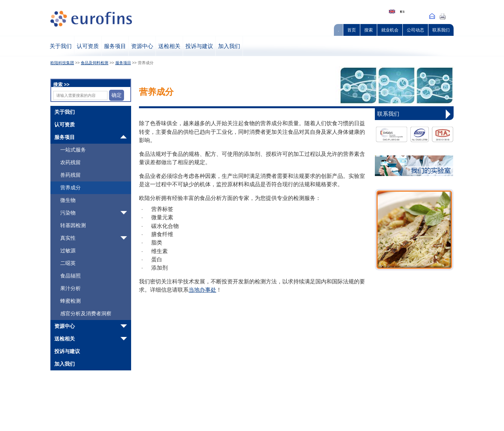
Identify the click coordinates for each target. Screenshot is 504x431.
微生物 (68, 200)
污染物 (68, 213)
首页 (352, 30)
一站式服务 (73, 150)
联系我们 (441, 30)
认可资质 (88, 46)
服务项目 (115, 46)
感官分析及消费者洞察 (86, 314)
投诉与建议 (199, 46)
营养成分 (70, 188)
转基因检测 (73, 225)
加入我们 (229, 46)
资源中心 (142, 46)
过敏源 (68, 251)
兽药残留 (70, 175)
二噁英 (68, 263)
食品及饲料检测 (94, 63)
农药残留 (70, 162)
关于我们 (61, 46)
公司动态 (415, 30)
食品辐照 (70, 276)
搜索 (369, 30)
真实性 (68, 238)
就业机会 (390, 30)
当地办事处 (202, 290)
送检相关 (169, 46)
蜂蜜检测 (70, 301)
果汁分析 (70, 288)
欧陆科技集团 (62, 63)
